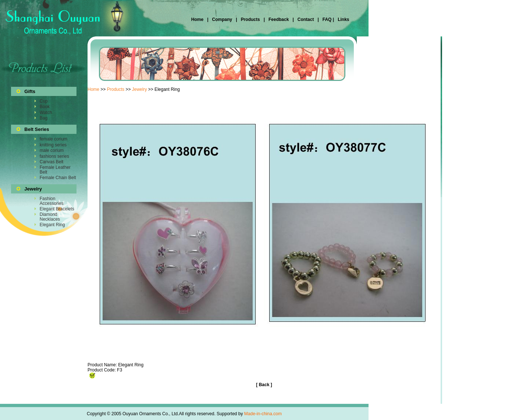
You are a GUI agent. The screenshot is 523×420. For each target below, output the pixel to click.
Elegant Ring (52, 225)
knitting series (53, 145)
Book (45, 107)
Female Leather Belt (55, 170)
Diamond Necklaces (50, 217)
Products (250, 19)
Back (264, 385)
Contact (306, 19)
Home (198, 19)
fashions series (54, 156)
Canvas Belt (52, 162)
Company (221, 19)
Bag (44, 118)
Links (343, 19)
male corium (52, 150)
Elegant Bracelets (57, 209)
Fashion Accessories (52, 201)
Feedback (278, 19)
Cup (44, 101)
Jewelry (140, 89)
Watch (46, 113)
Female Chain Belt (58, 178)
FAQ (327, 19)
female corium (54, 139)
